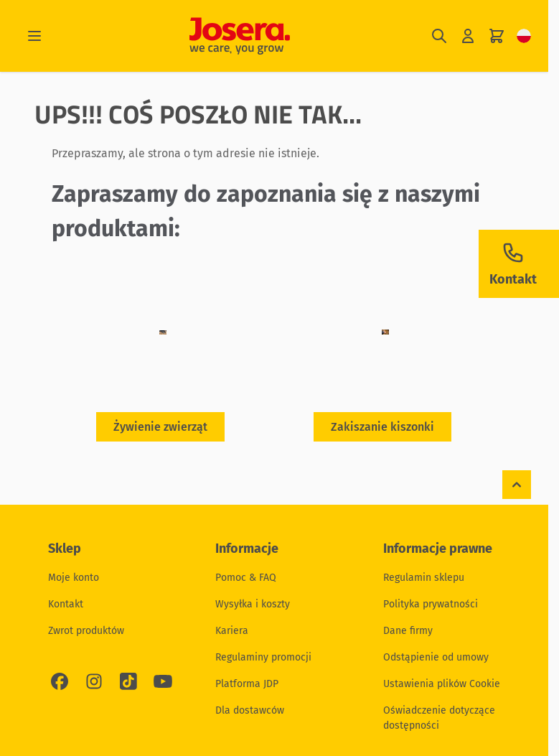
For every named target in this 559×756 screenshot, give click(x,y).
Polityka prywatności (431, 604)
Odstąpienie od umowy (436, 657)
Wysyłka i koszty (253, 604)
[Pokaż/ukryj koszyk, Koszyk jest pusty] (497, 36)
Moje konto (74, 578)
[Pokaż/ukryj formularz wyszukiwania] (439, 36)
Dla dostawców (250, 710)
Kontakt (66, 604)
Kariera (232, 631)
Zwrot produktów (86, 631)
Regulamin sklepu (424, 578)
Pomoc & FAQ (246, 578)
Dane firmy (408, 631)
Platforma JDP (247, 684)
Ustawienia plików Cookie (442, 684)
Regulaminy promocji (263, 657)
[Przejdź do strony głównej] (240, 36)
